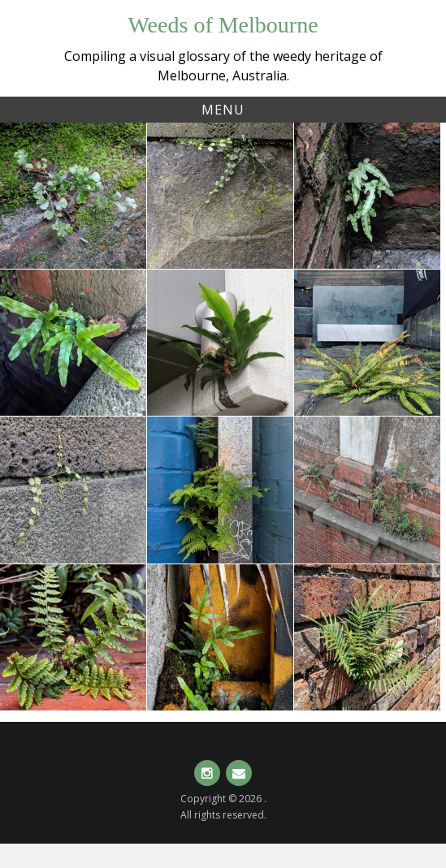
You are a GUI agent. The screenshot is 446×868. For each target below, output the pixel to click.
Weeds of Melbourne (223, 25)
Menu (223, 110)
